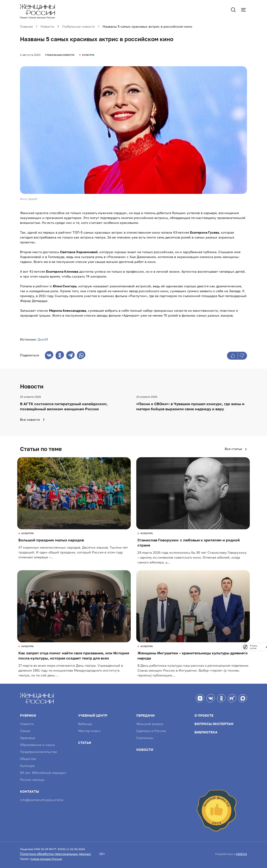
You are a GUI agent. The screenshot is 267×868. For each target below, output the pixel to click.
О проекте (204, 715)
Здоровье (28, 738)
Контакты (30, 791)
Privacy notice (254, 647)
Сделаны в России (151, 731)
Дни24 (43, 339)
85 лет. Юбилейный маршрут (43, 773)
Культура (27, 766)
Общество (28, 759)
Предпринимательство (38, 752)
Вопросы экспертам (214, 724)
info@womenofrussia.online (42, 800)
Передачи (145, 715)
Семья (25, 731)
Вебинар (85, 724)
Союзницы (145, 738)
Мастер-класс (89, 731)
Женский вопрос (150, 724)
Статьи (85, 743)
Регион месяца (32, 780)
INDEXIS (241, 854)
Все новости (33, 419)
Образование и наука (37, 745)
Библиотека (206, 732)
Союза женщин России (46, 859)
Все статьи (236, 449)
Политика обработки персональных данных (55, 854)
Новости (27, 724)
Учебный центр (93, 715)
